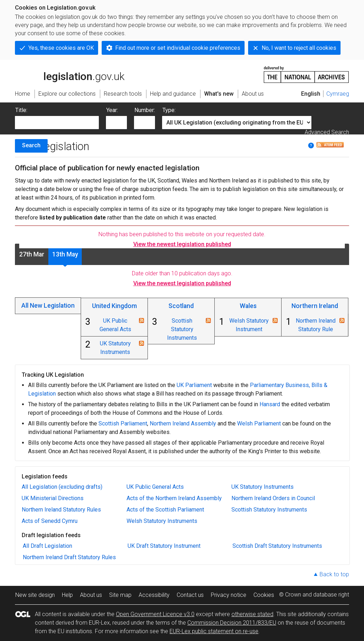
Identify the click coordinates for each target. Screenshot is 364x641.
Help (67, 595)
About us (91, 595)
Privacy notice (229, 595)
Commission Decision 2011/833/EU (232, 623)
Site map (120, 595)
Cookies (264, 595)
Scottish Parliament (123, 423)
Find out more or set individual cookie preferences (178, 48)
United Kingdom (114, 306)
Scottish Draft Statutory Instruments (277, 546)
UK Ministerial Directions (53, 498)
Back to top (334, 574)
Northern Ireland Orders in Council (273, 498)
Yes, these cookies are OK (61, 48)
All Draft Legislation (47, 546)
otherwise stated (252, 614)
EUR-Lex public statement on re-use (214, 631)
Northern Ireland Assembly (183, 423)
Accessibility (154, 595)
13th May (65, 254)
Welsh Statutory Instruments (162, 521)
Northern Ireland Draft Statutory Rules (69, 557)
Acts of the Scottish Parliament (165, 510)
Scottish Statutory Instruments (182, 329)
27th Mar (32, 254)
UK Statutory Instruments (263, 487)
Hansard (270, 404)
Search (31, 145)
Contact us (190, 595)
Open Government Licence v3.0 (155, 614)
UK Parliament (194, 385)
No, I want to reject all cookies (299, 48)
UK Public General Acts (155, 487)
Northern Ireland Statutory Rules (61, 510)
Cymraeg (338, 94)
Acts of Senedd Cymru (50, 521)
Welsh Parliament (259, 423)
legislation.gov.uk (70, 74)
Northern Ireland (315, 306)
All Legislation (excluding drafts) (62, 487)
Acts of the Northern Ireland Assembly (174, 498)
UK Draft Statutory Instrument (164, 546)
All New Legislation (48, 306)
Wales (248, 306)
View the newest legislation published (182, 244)
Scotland (181, 306)
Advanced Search (327, 132)
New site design (35, 595)
